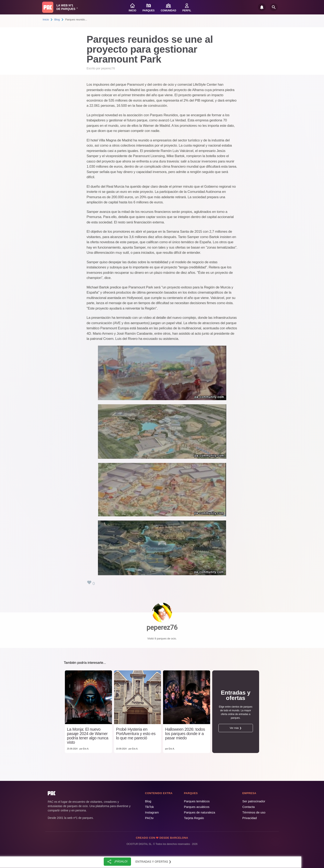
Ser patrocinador (254, 801)
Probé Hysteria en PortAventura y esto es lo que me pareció (136, 734)
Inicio (46, 20)
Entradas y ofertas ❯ (154, 862)
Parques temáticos (197, 801)
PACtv (149, 818)
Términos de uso (254, 812)
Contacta (249, 807)
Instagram (152, 812)
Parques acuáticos (197, 807)
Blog (57, 20)
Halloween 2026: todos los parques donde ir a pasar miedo (185, 734)
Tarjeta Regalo (194, 818)
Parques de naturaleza (200, 812)
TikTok (149, 807)
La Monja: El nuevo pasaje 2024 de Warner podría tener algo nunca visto (88, 736)
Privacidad (250, 818)
